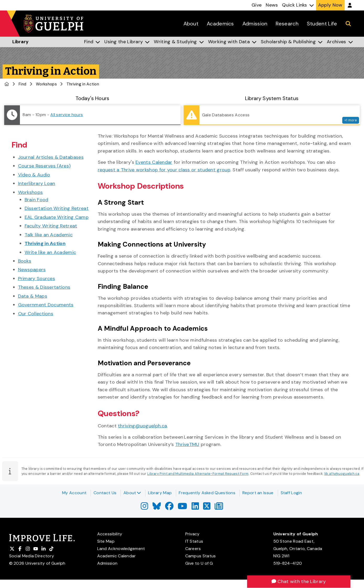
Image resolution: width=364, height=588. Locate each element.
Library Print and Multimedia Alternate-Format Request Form (198, 474)
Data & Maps (33, 296)
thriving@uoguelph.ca (142, 426)
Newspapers (32, 270)
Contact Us (105, 493)
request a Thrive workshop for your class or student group (164, 170)
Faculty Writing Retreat (51, 226)
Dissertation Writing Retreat (57, 208)
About (132, 493)
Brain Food (37, 200)
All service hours (67, 115)
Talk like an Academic (49, 235)
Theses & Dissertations (44, 287)
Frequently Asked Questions (207, 493)
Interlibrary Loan (37, 183)
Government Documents (46, 305)
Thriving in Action (45, 243)
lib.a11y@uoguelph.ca (342, 474)
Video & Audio (34, 175)
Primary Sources (37, 279)
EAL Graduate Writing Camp (57, 217)
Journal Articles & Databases (51, 157)
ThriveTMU (187, 444)
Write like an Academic (50, 252)
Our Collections (36, 314)
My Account (74, 493)
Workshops (46, 84)
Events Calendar (154, 162)
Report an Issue (258, 493)
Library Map (160, 493)
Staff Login (291, 493)
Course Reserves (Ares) (44, 166)
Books (25, 261)
